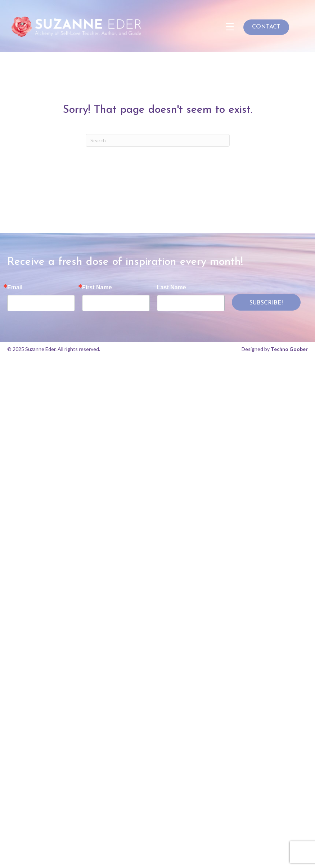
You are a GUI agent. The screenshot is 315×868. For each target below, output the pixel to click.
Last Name (172, 288)
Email (15, 288)
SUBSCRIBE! (266, 303)
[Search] (158, 140)
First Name (97, 288)
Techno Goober (289, 349)
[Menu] (230, 27)
